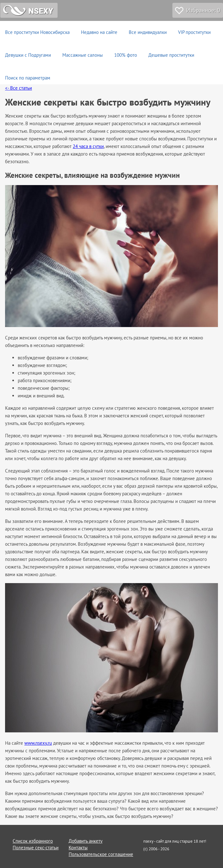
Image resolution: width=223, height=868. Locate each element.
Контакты (78, 848)
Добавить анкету (86, 841)
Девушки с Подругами (28, 55)
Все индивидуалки (148, 32)
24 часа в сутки (88, 146)
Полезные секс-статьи (36, 848)
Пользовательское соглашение (101, 854)
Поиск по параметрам (28, 78)
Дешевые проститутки (171, 55)
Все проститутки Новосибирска (37, 32)
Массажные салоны (83, 55)
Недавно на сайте (99, 32)
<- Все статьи (19, 88)
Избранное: (203, 10)
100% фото (126, 55)
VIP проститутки (194, 32)
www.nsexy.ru (38, 743)
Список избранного (33, 841)
